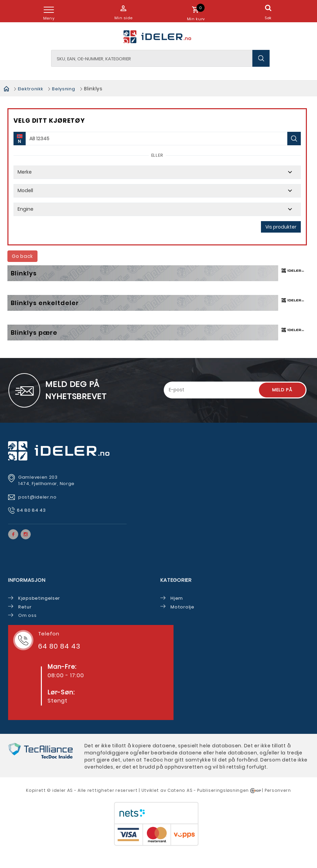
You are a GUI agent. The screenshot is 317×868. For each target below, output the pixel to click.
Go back (22, 256)
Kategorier (176, 580)
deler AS (63, 790)
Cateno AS (180, 790)
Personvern (278, 790)
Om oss (27, 615)
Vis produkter (281, 227)
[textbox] (160, 58)
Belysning (63, 89)
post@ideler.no (38, 497)
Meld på (282, 390)
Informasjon (27, 580)
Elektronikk (31, 89)
